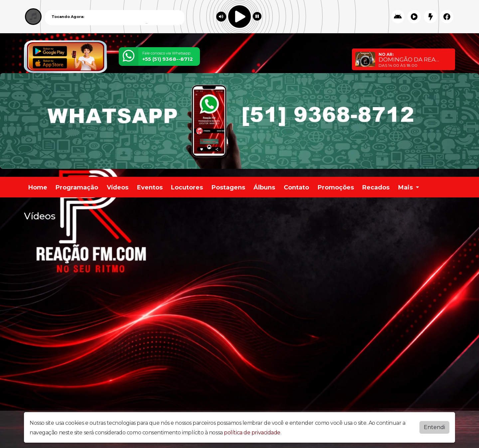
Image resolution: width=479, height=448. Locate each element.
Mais (406, 187)
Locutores (187, 187)
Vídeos (118, 187)
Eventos (150, 187)
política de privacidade (252, 433)
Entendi (434, 427)
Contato (296, 187)
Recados (376, 187)
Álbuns (264, 187)
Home (38, 187)
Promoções (336, 187)
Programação (77, 187)
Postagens (228, 187)
